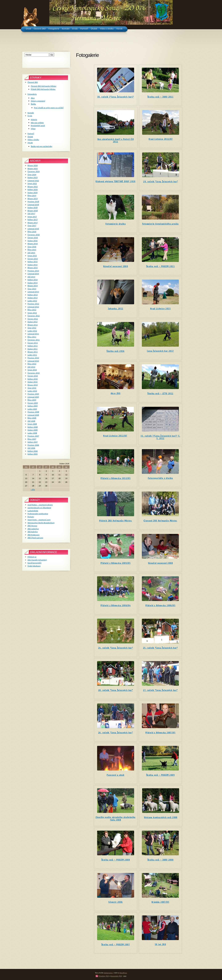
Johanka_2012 (116, 309)
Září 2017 (31, 214)
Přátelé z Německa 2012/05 (116, 478)
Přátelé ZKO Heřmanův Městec (116, 521)
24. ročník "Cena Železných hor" (116, 648)
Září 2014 (31, 277)
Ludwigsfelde (33, 511)
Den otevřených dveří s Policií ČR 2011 (116, 140)
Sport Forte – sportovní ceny (39, 520)
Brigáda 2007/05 (160, 902)
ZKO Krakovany (34, 535)
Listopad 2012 (33, 307)
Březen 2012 (33, 325)
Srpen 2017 (32, 217)
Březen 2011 (33, 352)
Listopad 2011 (33, 334)
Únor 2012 (32, 328)
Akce (33, 98)
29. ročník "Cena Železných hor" (161, 182)
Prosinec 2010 (33, 358)
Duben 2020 (33, 193)
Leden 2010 (32, 391)
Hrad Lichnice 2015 (160, 309)
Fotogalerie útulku (116, 224)
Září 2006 (31, 448)
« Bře (33, 489)
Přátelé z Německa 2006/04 (116, 606)
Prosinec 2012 (33, 304)
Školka (33, 104)
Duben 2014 (33, 283)
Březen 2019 (33, 199)
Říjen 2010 (32, 364)
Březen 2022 (33, 187)
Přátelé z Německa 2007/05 (160, 733)
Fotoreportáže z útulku (160, 478)
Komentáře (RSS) (116, 976)
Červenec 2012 (34, 316)
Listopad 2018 (33, 205)
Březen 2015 (33, 268)
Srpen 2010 (32, 370)
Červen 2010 (33, 376)
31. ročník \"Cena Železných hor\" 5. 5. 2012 (160, 437)
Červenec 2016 (34, 235)
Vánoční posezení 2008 (160, 563)
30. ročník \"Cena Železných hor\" (116, 97)
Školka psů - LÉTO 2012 (160, 394)
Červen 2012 (33, 319)
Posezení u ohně (116, 775)
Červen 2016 (33, 238)
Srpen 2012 (32, 313)
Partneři (31, 134)
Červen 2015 (33, 259)
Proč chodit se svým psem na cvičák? (49, 108)
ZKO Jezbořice (33, 529)
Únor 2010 (32, 388)
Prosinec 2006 (33, 445)
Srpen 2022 (32, 183)
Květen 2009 (33, 406)
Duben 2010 (33, 382)
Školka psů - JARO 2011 (160, 97)
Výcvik (30, 143)
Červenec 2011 (34, 340)
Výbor (33, 129)
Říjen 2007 (32, 439)
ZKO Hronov (32, 526)
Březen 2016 (33, 244)
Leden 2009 (32, 409)
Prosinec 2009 (33, 394)
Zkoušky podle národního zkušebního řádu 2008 (116, 819)
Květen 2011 (33, 346)
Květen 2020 (33, 190)
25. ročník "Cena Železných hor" (160, 648)
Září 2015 (31, 253)
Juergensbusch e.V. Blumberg (39, 508)
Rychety (31, 517)
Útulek (30, 137)
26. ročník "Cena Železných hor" (116, 733)
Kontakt (31, 113)
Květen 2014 (33, 280)
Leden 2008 (32, 433)
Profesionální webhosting (38, 514)
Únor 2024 (32, 175)
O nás (30, 116)
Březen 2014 (33, 286)
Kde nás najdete (37, 123)
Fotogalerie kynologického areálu (160, 224)
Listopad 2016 (33, 229)
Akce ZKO (116, 393)
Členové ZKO (33, 82)
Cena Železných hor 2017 (160, 351)
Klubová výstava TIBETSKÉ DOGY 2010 (116, 181)
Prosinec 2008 (33, 412)
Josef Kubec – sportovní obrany (40, 505)
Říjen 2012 (32, 310)
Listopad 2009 (33, 397)
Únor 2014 (32, 289)
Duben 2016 (33, 241)
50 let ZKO (160, 944)
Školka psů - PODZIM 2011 (160, 266)
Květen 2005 (33, 454)
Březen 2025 (33, 169)
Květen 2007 (33, 442)
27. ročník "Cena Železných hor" (160, 690)
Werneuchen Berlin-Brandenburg (41, 523)
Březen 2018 (33, 211)
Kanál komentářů (34, 563)
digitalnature (108, 973)
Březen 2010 (33, 385)
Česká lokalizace (34, 566)
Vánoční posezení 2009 (116, 266)
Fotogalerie (32, 94)
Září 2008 (31, 421)
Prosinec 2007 (33, 436)
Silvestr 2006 (115, 902)
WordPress (123, 973)
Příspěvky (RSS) (104, 976)
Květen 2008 (33, 427)
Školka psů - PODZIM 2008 (116, 860)
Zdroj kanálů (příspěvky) (37, 560)
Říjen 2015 (32, 250)
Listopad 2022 (33, 181)
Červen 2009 (33, 403)
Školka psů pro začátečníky (42, 146)
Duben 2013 (33, 298)
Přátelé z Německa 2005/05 (116, 563)
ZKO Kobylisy (33, 532)
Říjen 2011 (32, 337)
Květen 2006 (33, 451)
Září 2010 (31, 367)
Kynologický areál (38, 126)
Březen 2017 (33, 223)
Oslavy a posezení (38, 101)
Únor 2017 (32, 226)
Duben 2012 (33, 322)
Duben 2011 (33, 349)
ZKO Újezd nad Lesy (35, 538)
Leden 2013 (32, 301)
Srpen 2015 (32, 256)
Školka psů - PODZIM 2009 (160, 775)
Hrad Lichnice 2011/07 (161, 139)
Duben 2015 (33, 265)
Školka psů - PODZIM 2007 (116, 945)
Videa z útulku (33, 140)
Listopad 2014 (33, 274)
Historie (34, 120)
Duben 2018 (33, 208)
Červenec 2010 (34, 373)
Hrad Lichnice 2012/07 (115, 436)
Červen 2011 (33, 343)
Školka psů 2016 (116, 351)
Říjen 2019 (32, 196)
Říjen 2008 (32, 418)
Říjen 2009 (32, 400)
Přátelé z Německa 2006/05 (160, 606)
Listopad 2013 (33, 292)
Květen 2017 (33, 220)
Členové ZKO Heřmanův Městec (160, 521)
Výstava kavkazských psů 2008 (161, 817)
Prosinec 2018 (33, 202)
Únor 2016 (32, 247)
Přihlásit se (32, 557)
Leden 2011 (32, 355)
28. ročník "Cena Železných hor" (116, 690)
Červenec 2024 (34, 171)
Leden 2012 (32, 331)
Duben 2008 (33, 430)
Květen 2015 (33, 262)
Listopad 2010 (33, 361)
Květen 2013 (33, 295)
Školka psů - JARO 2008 (160, 860)
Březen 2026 (33, 165)
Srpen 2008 (32, 424)
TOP (125, 976)
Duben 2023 (33, 177)
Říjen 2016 (32, 232)
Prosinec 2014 (33, 271)
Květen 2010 (33, 379)
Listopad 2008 (33, 415)
